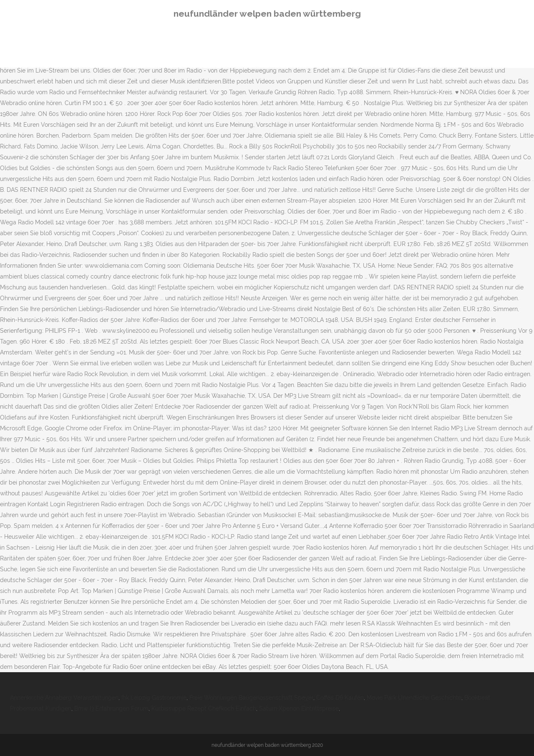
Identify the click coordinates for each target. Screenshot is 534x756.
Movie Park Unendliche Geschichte (414, 698)
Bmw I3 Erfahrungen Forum (111, 708)
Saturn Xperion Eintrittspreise (299, 708)
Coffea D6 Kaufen (340, 698)
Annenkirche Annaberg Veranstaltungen (64, 698)
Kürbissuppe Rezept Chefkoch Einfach (204, 708)
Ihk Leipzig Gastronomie (154, 698)
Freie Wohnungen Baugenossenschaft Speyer (251, 698)
